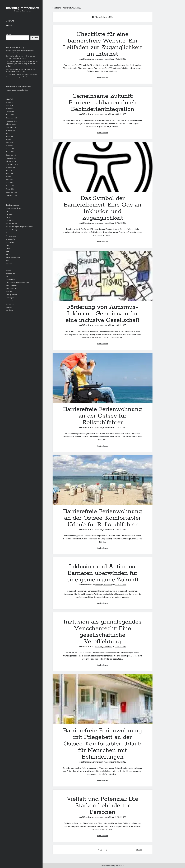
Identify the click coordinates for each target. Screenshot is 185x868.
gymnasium (10, 242)
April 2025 (10, 143)
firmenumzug (11, 236)
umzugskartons (11, 295)
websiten (9, 307)
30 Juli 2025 (121, 114)
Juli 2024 (9, 170)
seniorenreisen (11, 285)
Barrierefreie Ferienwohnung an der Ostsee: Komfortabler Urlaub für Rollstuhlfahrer (103, 480)
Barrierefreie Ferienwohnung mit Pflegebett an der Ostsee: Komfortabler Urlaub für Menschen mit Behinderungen (103, 699)
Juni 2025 (9, 136)
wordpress (10, 310)
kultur (8, 254)
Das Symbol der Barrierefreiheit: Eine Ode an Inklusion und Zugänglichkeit (103, 167)
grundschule (10, 239)
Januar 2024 (10, 189)
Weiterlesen (102, 77)
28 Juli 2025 (121, 325)
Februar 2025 (11, 149)
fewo (8, 233)
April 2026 (10, 106)
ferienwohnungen (12, 230)
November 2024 (12, 158)
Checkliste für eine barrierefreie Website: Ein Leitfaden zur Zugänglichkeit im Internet (103, 44)
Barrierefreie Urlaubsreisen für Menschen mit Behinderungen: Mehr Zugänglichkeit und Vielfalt (22, 64)
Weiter (139, 849)
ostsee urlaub (11, 273)
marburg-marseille (104, 59)
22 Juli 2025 (121, 817)
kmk (8, 251)
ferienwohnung (11, 224)
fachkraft (9, 217)
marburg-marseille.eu (23, 8)
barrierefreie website (13, 208)
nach (8, 261)
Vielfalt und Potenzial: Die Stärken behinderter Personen (102, 806)
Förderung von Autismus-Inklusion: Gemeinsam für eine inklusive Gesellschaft (103, 276)
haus (8, 245)
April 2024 (10, 180)
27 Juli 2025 (121, 427)
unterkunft (10, 301)
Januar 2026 (10, 115)
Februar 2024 (11, 186)
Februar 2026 (11, 112)
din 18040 (10, 214)
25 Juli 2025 (121, 585)
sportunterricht (11, 288)
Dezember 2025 (12, 118)
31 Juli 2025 (121, 59)
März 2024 (10, 183)
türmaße (9, 292)
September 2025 (12, 127)
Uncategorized (11, 298)
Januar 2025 (10, 152)
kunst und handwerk (13, 258)
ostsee (8, 270)
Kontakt (10, 25)
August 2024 (10, 167)
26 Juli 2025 (121, 529)
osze (8, 276)
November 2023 (12, 195)
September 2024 (12, 164)
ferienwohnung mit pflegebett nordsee (19, 227)
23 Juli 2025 (121, 762)
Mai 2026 (9, 102)
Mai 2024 (9, 177)
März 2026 (10, 109)
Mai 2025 (9, 139)
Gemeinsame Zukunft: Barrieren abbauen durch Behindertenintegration (103, 103)
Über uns (10, 21)
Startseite (57, 8)
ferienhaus (10, 220)
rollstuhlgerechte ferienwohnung (18, 282)
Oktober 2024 (11, 161)
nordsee (9, 264)
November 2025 (12, 121)
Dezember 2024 (12, 155)
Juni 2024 (9, 173)
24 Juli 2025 (121, 646)
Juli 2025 (9, 133)
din (7, 211)
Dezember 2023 (12, 192)
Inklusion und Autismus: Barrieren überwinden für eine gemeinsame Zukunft (103, 573)
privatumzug (10, 279)
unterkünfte (10, 304)
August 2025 (10, 130)
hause (8, 248)
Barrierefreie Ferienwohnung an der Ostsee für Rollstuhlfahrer (103, 378)
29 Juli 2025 (121, 223)
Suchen (9, 34)
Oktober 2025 (11, 124)
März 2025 (10, 146)
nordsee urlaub (11, 267)
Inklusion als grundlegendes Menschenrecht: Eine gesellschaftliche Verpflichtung (103, 632)
